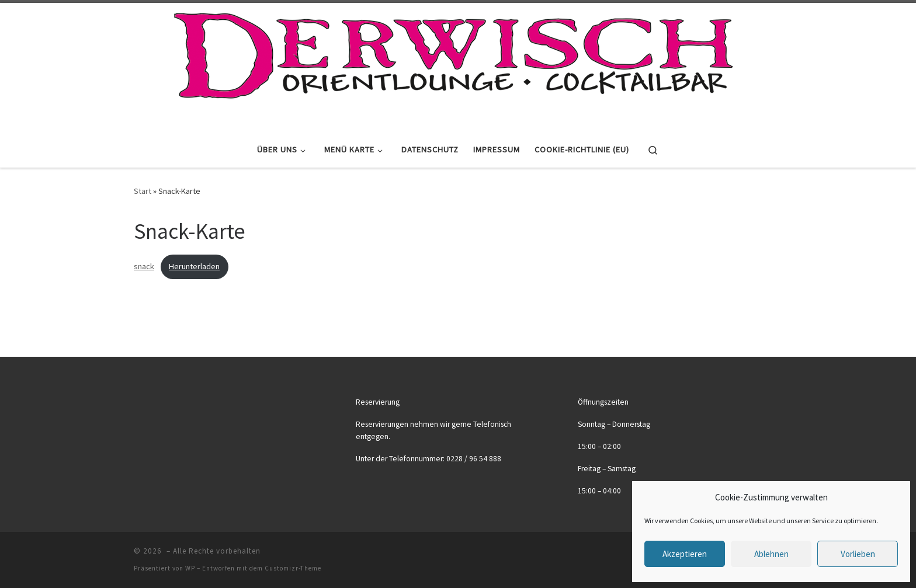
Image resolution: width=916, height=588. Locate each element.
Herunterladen (194, 266)
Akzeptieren (685, 554)
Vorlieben (858, 554)
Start (143, 191)
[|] (454, 65)
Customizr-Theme (293, 568)
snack (144, 266)
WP (190, 568)
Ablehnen (771, 554)
